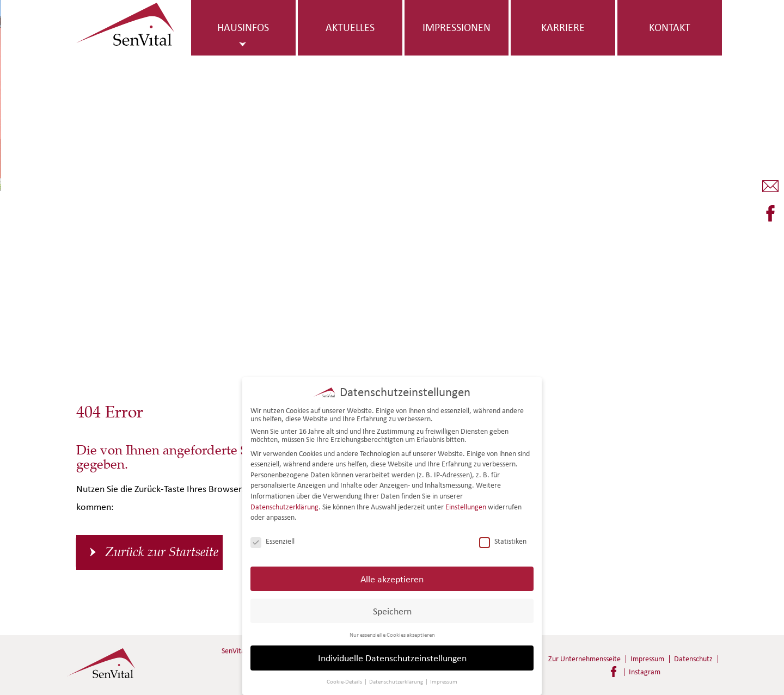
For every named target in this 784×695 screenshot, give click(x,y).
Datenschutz (693, 659)
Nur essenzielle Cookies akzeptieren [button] (392, 632)
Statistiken (503, 539)
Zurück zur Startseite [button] (162, 552)
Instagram (645, 672)
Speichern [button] (392, 608)
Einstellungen (466, 504)
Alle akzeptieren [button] (392, 576)
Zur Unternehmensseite (584, 659)
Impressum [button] (444, 679)
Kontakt (670, 27)
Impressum (647, 659)
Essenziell (272, 539)
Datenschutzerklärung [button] (397, 679)
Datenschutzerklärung (284, 504)
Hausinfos (243, 27)
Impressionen (457, 27)
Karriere (563, 27)
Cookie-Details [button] (345, 679)
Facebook (614, 672)
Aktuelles (350, 27)
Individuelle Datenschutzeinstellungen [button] (392, 656)
